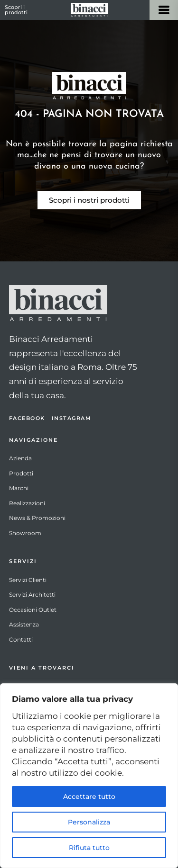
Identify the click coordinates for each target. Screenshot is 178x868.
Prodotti (21, 473)
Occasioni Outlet (33, 610)
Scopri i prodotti (16, 10)
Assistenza (24, 624)
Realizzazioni (27, 503)
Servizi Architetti (32, 595)
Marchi (19, 488)
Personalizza (89, 822)
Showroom (25, 533)
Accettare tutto (89, 796)
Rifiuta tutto (89, 848)
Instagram (72, 418)
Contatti (21, 640)
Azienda (20, 458)
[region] (89, 776)
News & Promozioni (37, 518)
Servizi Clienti (28, 580)
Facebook (27, 418)
